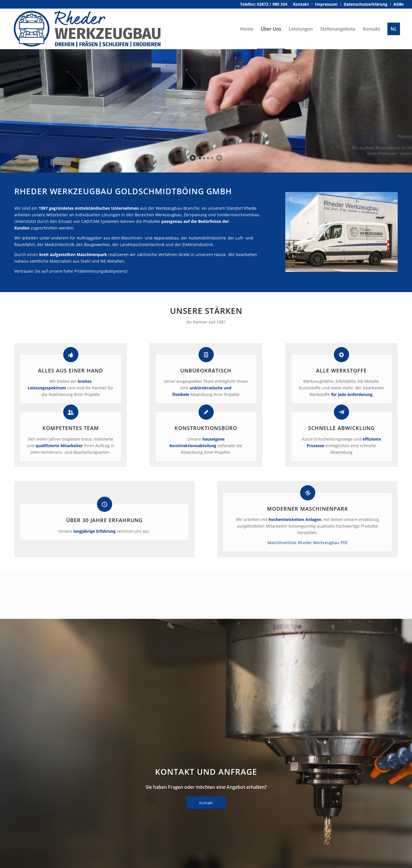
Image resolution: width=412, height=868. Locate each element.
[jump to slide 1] (200, 158)
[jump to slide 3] (208, 158)
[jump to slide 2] (204, 158)
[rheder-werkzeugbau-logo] (88, 29)
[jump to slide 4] (212, 158)
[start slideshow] (193, 158)
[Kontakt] (206, 803)
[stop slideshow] (219, 158)
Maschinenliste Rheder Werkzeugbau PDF (308, 543)
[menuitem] (301, 4)
